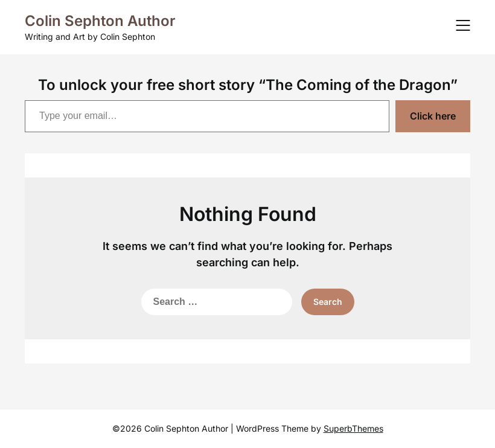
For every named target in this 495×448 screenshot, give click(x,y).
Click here (433, 116)
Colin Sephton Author (100, 21)
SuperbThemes (353, 428)
